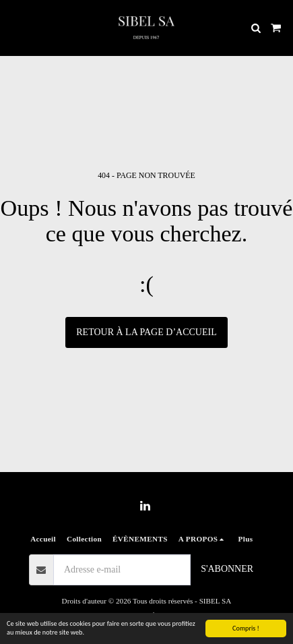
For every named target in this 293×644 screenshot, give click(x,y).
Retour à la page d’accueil (146, 332)
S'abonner (227, 569)
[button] (15, 28)
